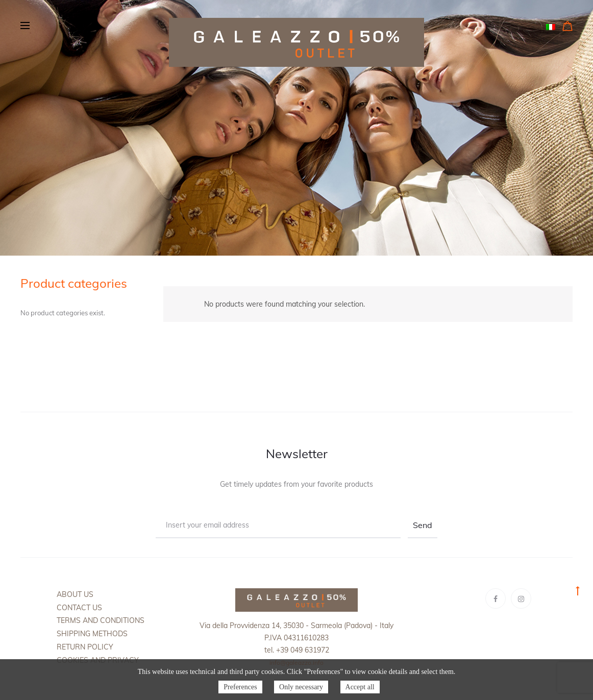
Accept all (360, 687)
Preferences (240, 687)
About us (75, 594)
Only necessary (301, 687)
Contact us (79, 608)
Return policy (85, 647)
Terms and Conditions (101, 620)
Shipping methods (92, 634)
